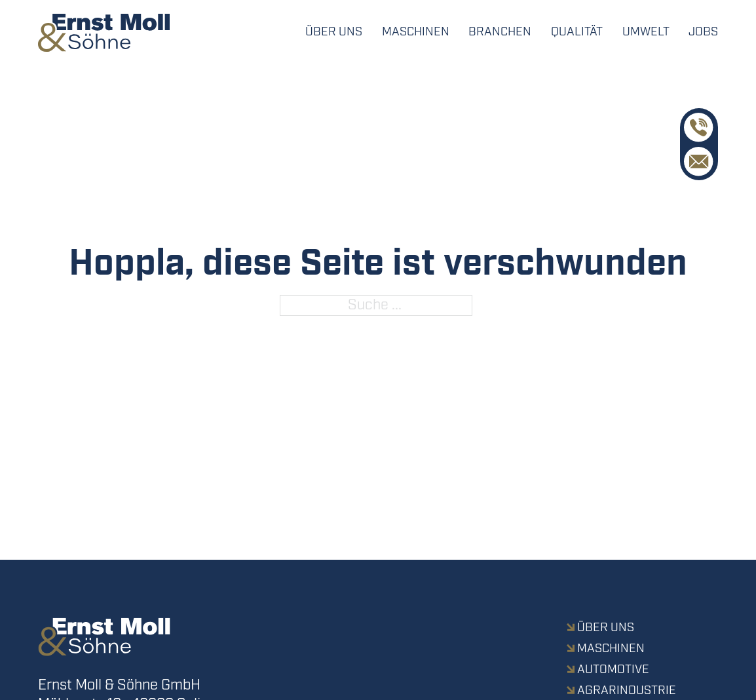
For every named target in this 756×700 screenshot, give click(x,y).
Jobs (703, 32)
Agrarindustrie (627, 691)
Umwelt (646, 32)
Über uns (334, 32)
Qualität (577, 32)
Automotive (613, 670)
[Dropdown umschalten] (500, 32)
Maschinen (416, 32)
